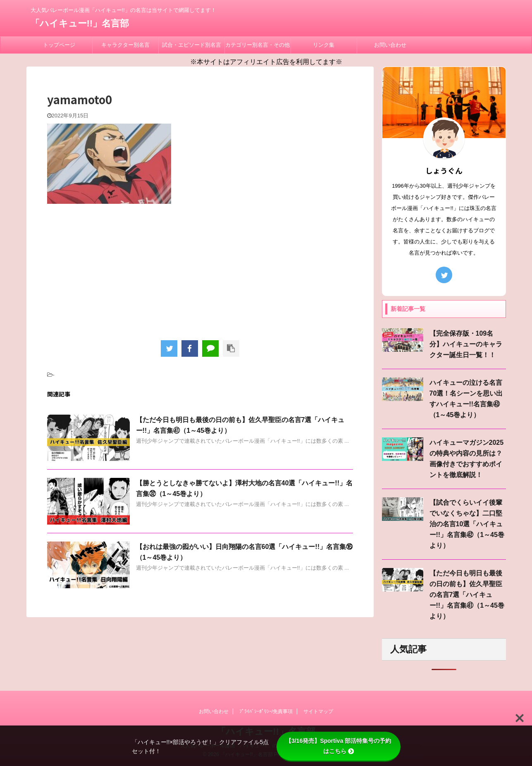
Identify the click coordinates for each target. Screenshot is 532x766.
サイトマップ (318, 711)
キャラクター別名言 (125, 45)
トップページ (59, 45)
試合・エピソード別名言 (192, 45)
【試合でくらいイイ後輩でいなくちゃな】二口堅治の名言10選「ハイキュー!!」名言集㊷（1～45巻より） (467, 524)
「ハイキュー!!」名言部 (80, 23)
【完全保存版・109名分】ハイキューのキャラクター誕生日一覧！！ (466, 344)
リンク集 (324, 45)
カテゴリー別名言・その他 (258, 45)
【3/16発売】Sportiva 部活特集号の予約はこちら (338, 746)
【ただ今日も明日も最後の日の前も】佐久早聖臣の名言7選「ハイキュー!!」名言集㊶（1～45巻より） (467, 595)
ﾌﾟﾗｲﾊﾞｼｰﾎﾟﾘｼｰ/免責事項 (266, 711)
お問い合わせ (390, 45)
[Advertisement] (200, 270)
